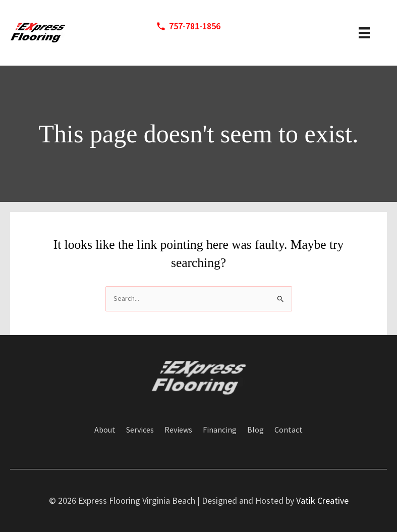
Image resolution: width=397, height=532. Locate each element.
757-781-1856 (195, 26)
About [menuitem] (105, 430)
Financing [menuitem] (220, 430)
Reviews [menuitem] (178, 430)
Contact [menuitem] (289, 430)
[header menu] (364, 33)
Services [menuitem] (140, 430)
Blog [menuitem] (256, 430)
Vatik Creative (322, 500)
